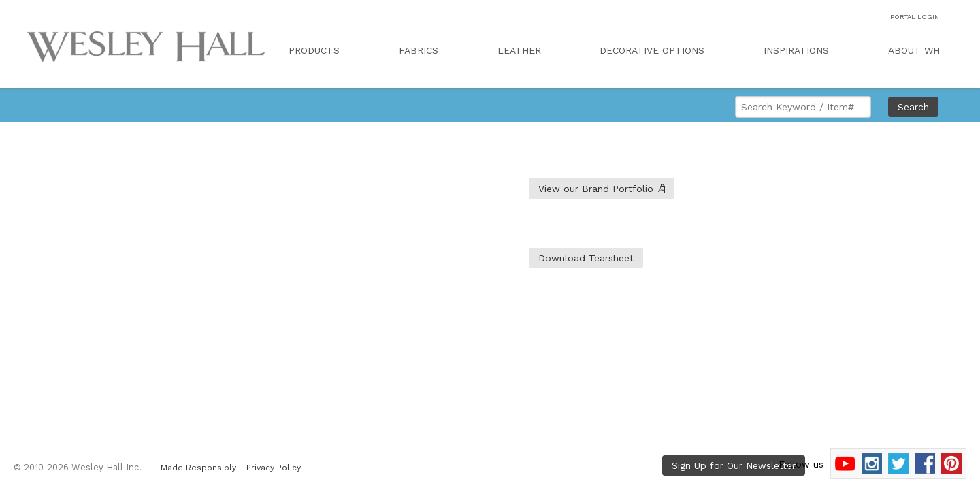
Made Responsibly (198, 468)
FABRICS (419, 50)
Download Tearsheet (586, 258)
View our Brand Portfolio (602, 189)
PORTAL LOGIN (915, 17)
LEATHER (519, 50)
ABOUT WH (914, 50)
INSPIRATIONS (796, 50)
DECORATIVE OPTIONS (652, 50)
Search (913, 107)
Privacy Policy (274, 468)
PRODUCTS (314, 50)
